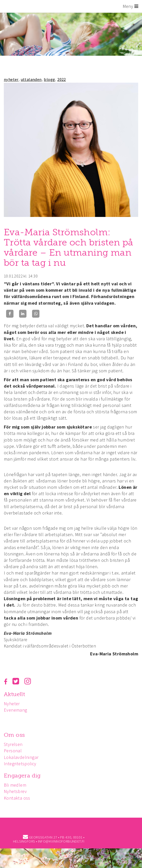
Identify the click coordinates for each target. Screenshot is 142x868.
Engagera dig (22, 776)
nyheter (11, 79)
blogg (49, 79)
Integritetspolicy (20, 764)
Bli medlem (15, 785)
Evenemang (16, 710)
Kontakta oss (17, 798)
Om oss (14, 735)
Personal (13, 751)
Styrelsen (13, 744)
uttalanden (31, 79)
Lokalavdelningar (21, 757)
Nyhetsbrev (15, 791)
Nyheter (12, 704)
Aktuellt (14, 694)
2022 (62, 79)
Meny (130, 6)
